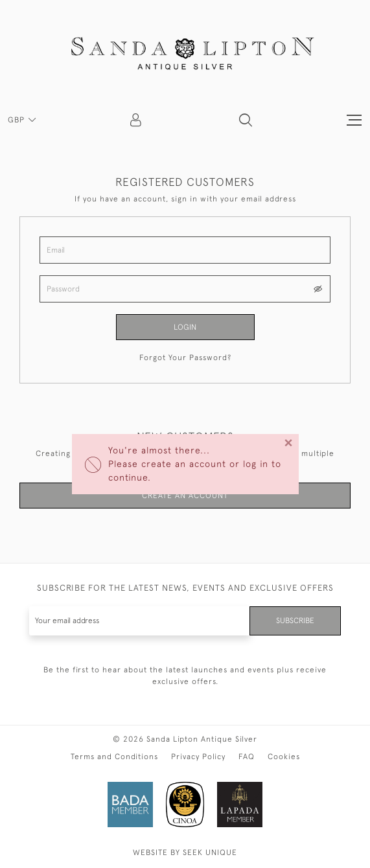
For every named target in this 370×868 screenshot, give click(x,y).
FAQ (247, 757)
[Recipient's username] (140, 621)
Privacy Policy (198, 757)
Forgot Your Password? (185, 358)
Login (185, 327)
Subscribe (295, 621)
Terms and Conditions (114, 757)
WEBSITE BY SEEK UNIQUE (185, 852)
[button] (246, 120)
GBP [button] (17, 120)
